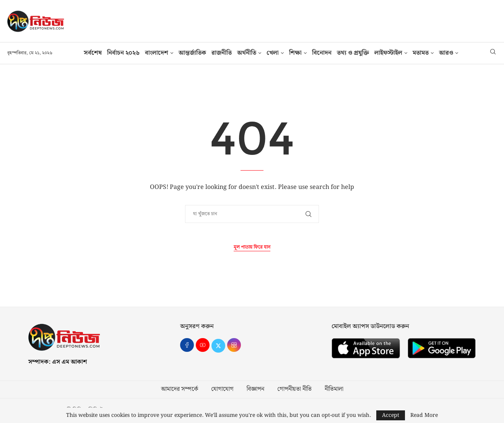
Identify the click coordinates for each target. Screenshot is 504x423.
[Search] (493, 53)
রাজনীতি (222, 53)
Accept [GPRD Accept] (391, 415)
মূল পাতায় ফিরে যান (252, 247)
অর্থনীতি (247, 53)
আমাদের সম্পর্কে (180, 389)
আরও (446, 53)
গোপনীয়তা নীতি (294, 389)
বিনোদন (322, 53)
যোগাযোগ (222, 389)
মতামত (421, 53)
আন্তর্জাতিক (192, 53)
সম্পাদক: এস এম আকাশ (58, 362)
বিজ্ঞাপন (255, 389)
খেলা (273, 53)
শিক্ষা (295, 53)
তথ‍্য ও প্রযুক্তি (353, 53)
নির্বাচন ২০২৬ (123, 53)
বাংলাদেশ (157, 53)
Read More (424, 415)
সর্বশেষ (93, 53)
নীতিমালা (334, 389)
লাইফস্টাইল (388, 53)
